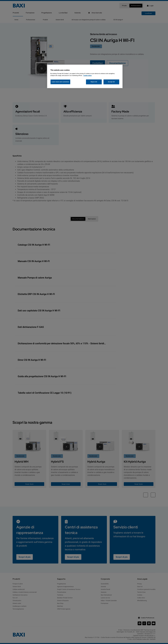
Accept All (111, 82)
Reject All (94, 82)
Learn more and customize (60, 82)
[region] (85, 76)
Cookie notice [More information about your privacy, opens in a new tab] (87, 75)
